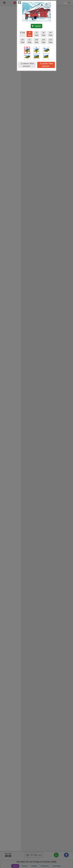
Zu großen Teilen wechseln (46, 65)
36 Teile (43, 34)
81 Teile (30, 41)
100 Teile (36, 41)
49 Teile (50, 34)
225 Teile (50, 41)
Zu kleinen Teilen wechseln (27, 65)
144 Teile (43, 41)
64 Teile (23, 41)
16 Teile (30, 34)
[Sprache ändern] (68, 3)
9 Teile (23, 33)
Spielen (37, 26)
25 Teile (36, 34)
